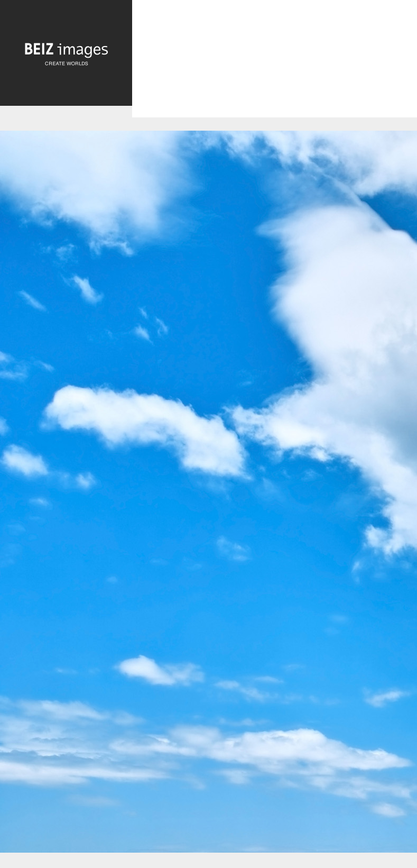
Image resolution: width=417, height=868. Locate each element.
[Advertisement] (275, 68)
